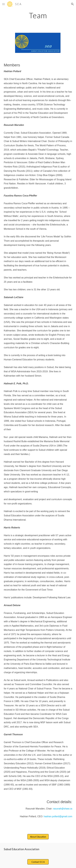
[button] (4, 4)
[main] (38, 15)
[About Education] (38, 837)
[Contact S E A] (38, 862)
